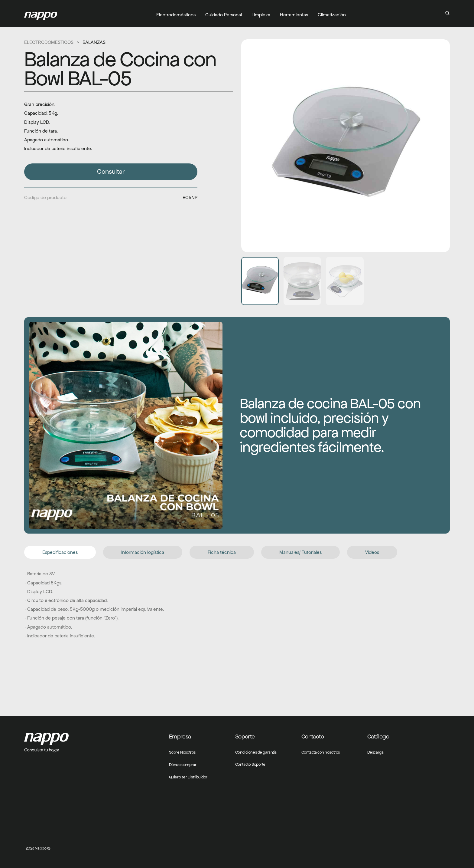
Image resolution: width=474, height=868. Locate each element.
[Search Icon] (447, 13)
